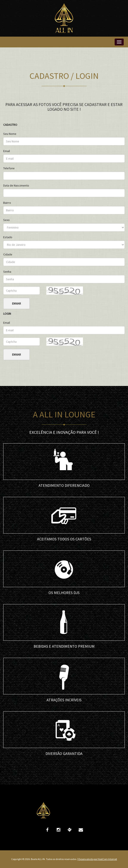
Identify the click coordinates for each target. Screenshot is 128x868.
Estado (8, 237)
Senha (7, 272)
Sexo (6, 220)
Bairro (7, 203)
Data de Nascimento (16, 185)
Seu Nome (10, 134)
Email (7, 151)
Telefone (9, 168)
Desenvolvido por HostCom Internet (98, 859)
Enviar (16, 303)
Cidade (8, 254)
